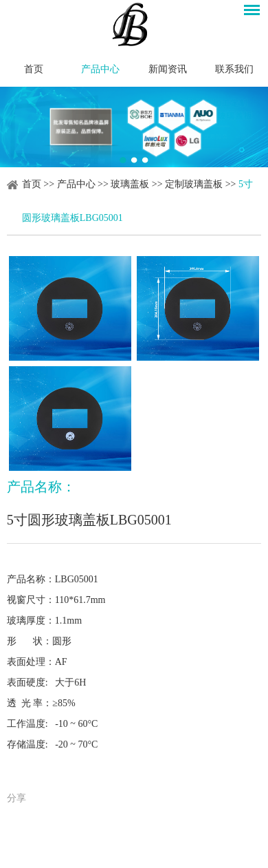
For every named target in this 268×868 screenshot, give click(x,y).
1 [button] (123, 160)
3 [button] (145, 160)
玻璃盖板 (130, 184)
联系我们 (234, 69)
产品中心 (100, 69)
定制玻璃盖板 (194, 184)
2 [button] (134, 160)
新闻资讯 (168, 69)
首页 (34, 69)
